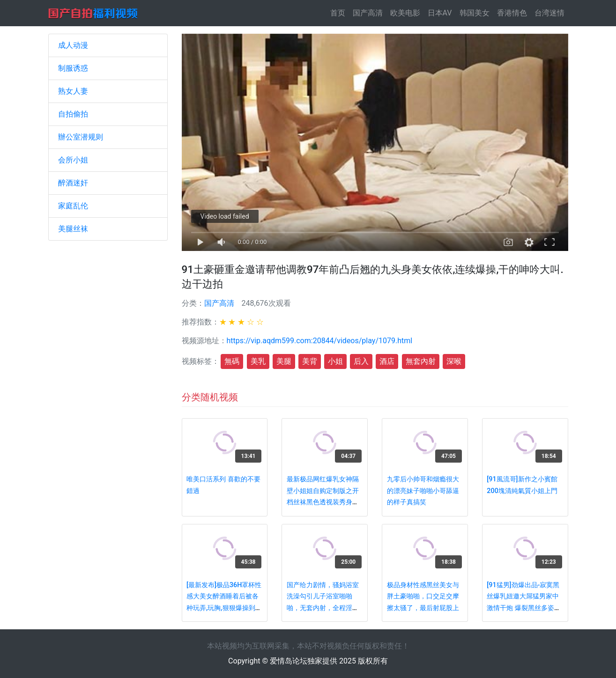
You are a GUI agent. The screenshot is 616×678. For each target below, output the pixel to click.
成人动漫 (73, 45)
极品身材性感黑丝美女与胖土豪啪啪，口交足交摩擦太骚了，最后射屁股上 (423, 597)
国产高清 (368, 13)
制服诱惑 (73, 68)
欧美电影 (405, 13)
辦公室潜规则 (81, 137)
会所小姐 (73, 160)
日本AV (440, 13)
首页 (340, 12)
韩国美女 (475, 13)
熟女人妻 (73, 91)
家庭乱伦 (73, 206)
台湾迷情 (549, 13)
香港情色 (512, 13)
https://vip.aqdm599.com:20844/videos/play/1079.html (320, 341)
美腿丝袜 (73, 229)
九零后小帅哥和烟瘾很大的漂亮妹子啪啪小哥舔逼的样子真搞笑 (423, 491)
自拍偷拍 (73, 114)
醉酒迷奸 (73, 183)
